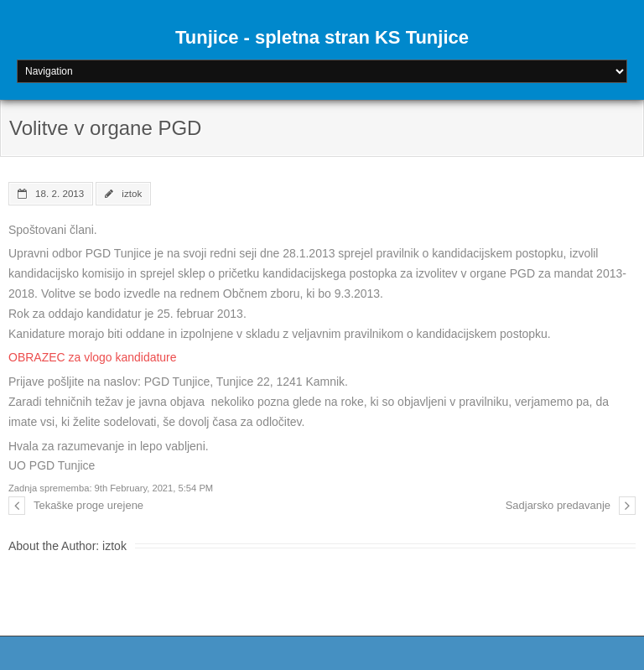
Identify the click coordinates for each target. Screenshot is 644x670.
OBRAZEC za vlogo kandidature (93, 357)
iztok (132, 193)
